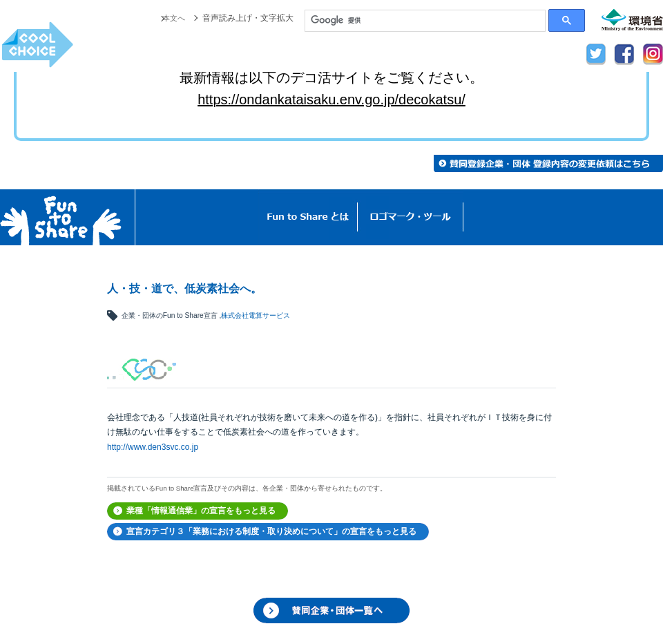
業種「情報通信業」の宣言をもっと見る (201, 511)
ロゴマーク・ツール (411, 217)
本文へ (173, 18)
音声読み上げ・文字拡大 (248, 18)
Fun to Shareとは (308, 217)
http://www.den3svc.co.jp (153, 447)
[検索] (425, 21)
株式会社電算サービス (256, 315)
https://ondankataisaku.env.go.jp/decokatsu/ (331, 100)
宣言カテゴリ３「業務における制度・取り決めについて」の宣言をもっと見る (271, 531)
